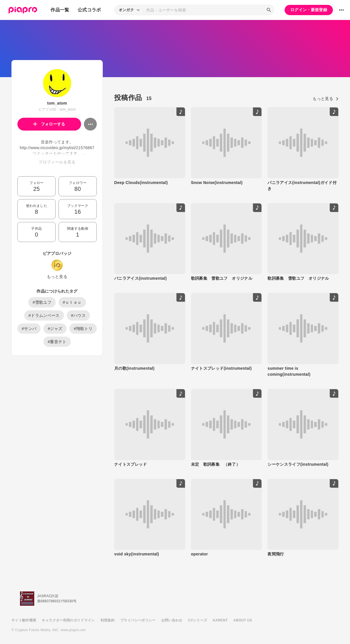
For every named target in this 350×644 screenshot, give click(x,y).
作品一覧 (60, 10)
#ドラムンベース (44, 315)
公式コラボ (89, 10)
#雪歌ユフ (42, 302)
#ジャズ (55, 329)
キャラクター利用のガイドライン (68, 620)
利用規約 (107, 620)
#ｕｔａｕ (72, 302)
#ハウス (78, 315)
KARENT (220, 620)
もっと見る (57, 277)
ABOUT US (243, 620)
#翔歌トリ (83, 329)
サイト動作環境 (24, 620)
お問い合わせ (172, 620)
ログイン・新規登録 (309, 10)
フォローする (49, 124)
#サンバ (29, 329)
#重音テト (57, 342)
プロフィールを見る (57, 162)
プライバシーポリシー (138, 620)
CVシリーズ (198, 620)
